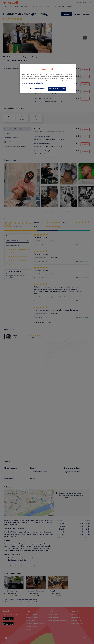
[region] (48, 79)
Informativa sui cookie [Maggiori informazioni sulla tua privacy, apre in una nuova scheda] (35, 83)
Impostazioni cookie (38, 89)
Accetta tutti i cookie (57, 89)
